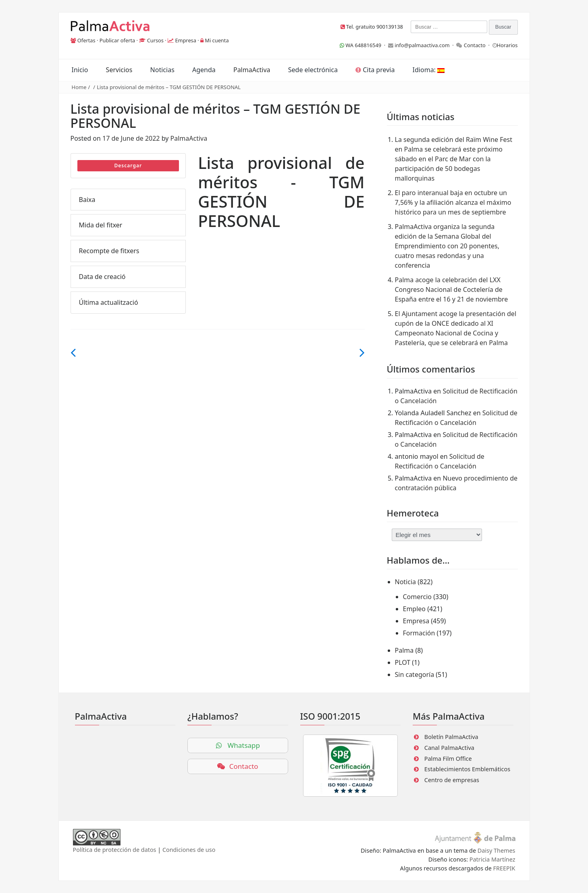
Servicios (119, 70)
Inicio (80, 70)
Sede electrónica (313, 70)
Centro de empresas (452, 780)
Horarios (507, 45)
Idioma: (429, 70)
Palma (404, 650)
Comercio (418, 597)
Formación (419, 633)
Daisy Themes (497, 850)
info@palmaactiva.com (422, 45)
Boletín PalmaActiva (451, 737)
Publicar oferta (117, 40)
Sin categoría (415, 674)
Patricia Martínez (492, 859)
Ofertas (86, 40)
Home (79, 87)
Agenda (204, 70)
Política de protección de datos (115, 850)
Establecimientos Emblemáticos (467, 769)
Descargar (128, 165)
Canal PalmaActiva (449, 748)
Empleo (415, 609)
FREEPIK (504, 868)
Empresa (186, 40)
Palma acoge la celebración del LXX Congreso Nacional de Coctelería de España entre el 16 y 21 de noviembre (452, 289)
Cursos (155, 40)
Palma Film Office (448, 759)
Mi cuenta (217, 40)
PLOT (403, 662)
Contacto (475, 45)
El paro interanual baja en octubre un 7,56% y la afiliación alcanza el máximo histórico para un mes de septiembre (453, 202)
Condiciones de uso (189, 850)
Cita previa (375, 70)
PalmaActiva (252, 70)
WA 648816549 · (364, 45)
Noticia (406, 582)
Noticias (162, 70)
